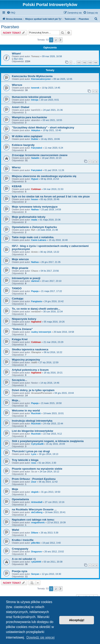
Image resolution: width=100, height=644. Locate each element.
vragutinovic (38, 522)
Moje (15, 489)
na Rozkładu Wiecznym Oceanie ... (34, 509)
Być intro (19, 59)
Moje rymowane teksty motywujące (35, 207)
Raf (33, 230)
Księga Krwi (20, 339)
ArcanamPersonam (42, 393)
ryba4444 (36, 562)
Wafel (15, 530)
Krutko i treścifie (23, 540)
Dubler (35, 139)
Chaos (35, 271)
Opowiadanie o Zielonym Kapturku (34, 227)
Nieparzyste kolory (24, 319)
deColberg (37, 512)
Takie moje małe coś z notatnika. (33, 237)
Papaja (35, 291)
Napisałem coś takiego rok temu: (33, 520)
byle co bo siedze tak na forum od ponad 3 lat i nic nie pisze (51, 196)
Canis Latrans (39, 240)
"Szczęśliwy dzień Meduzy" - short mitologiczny (43, 127)
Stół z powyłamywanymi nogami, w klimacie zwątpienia (48, 441)
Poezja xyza (20, 571)
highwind (36, 322)
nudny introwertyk (41, 332)
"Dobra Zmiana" (22, 329)
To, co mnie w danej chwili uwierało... (36, 309)
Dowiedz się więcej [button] (40, 637)
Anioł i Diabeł (21, 107)
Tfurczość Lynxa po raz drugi (31, 451)
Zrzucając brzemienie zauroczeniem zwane (40, 155)
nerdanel (36, 312)
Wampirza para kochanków (29, 117)
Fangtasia (36, 301)
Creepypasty (20, 549)
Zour (34, 482)
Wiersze (17, 85)
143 (90, 62)
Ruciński (36, 413)
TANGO (17, 288)
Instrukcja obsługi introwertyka (32, 421)
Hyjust (35, 179)
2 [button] (56, 40)
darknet (35, 281)
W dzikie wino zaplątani (27, 136)
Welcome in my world (26, 411)
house (35, 199)
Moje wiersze (20, 259)
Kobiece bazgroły (23, 145)
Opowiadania (20, 499)
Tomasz (35, 56)
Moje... (16, 400)
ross (34, 463)
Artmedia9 (37, 502)
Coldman (36, 189)
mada (34, 220)
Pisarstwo (10, 27)
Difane (35, 533)
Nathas (35, 209)
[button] (60, 40)
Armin (35, 252)
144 (96, 62)
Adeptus (36, 130)
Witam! (16, 54)
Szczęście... (19, 380)
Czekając (18, 299)
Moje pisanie (20, 268)
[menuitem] (11, 13)
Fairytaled (37, 148)
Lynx (34, 454)
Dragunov (36, 552)
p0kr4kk (36, 543)
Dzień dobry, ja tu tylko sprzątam (33, 390)
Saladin (35, 158)
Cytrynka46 (37, 444)
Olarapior (36, 352)
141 (79, 62)
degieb (35, 492)
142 (85, 62)
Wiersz (16, 167)
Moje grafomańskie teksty (29, 217)
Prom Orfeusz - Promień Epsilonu (34, 479)
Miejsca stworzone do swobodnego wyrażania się (44, 176)
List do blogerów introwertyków (33, 431)
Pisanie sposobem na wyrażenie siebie (37, 469)
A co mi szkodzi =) (24, 559)
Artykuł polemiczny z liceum (30, 370)
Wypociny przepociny (26, 360)
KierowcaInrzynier (41, 79)
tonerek (35, 88)
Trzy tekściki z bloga (25, 460)
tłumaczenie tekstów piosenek (31, 97)
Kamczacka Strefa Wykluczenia (32, 76)
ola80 (34, 362)
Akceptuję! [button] (77, 620)
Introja (35, 100)
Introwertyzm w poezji (26, 278)
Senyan (35, 574)
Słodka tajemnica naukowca (30, 349)
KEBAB (17, 186)
